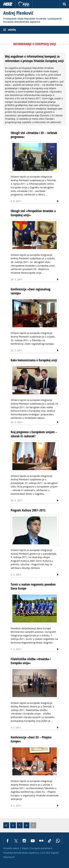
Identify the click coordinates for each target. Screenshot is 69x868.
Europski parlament (41, 848)
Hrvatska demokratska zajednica (21, 853)
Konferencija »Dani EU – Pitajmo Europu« (31, 739)
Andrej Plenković (18, 13)
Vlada (25, 848)
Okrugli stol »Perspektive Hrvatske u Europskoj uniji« (33, 213)
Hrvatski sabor (11, 848)
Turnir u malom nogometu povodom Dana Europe (33, 586)
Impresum (9, 857)
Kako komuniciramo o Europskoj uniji (34, 360)
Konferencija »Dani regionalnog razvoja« (31, 291)
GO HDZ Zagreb (50, 853)
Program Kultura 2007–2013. (28, 510)
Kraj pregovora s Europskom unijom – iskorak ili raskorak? (34, 434)
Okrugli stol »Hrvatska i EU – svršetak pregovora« (34, 135)
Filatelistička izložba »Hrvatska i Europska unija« (31, 661)
